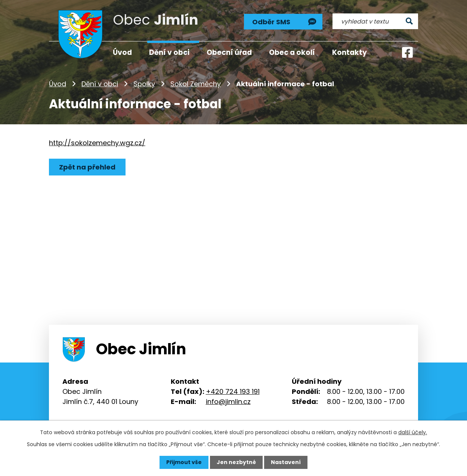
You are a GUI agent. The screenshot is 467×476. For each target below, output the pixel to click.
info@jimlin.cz (228, 402)
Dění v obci (100, 84)
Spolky (144, 84)
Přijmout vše (184, 462)
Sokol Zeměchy (196, 84)
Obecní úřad (229, 52)
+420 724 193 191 (233, 391)
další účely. (413, 432)
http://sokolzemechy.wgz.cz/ (97, 143)
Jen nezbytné (236, 462)
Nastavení (286, 462)
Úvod (58, 84)
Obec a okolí (292, 52)
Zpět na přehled (87, 167)
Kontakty (350, 52)
